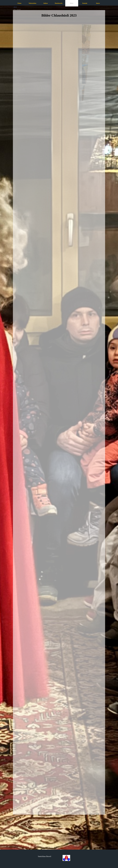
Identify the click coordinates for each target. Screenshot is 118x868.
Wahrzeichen (32, 3)
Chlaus (19, 3)
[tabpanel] (59, 17)
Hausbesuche (59, 3)
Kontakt (85, 3)
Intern (98, 3)
